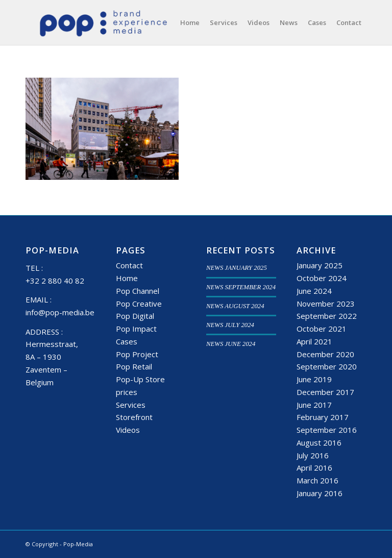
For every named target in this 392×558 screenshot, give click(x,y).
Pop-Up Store (140, 379)
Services (131, 405)
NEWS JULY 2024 (230, 325)
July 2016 (313, 455)
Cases (127, 341)
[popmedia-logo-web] (103, 22)
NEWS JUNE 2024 (231, 344)
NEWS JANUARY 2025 (237, 268)
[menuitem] (190, 22)
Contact (129, 265)
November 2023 (326, 304)
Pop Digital (135, 316)
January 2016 (320, 493)
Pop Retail (134, 366)
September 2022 (327, 316)
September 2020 (327, 366)
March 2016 (317, 480)
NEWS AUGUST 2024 (235, 306)
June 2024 (314, 291)
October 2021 (322, 329)
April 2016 (314, 468)
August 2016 (319, 443)
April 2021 (314, 341)
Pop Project (137, 354)
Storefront (134, 417)
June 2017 (314, 405)
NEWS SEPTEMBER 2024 (241, 287)
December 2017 (325, 392)
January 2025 (320, 265)
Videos (128, 430)
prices (127, 392)
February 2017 (323, 417)
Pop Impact (136, 329)
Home (127, 278)
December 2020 (325, 354)
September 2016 (327, 430)
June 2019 (314, 379)
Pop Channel (138, 291)
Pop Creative (139, 304)
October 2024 (322, 278)
